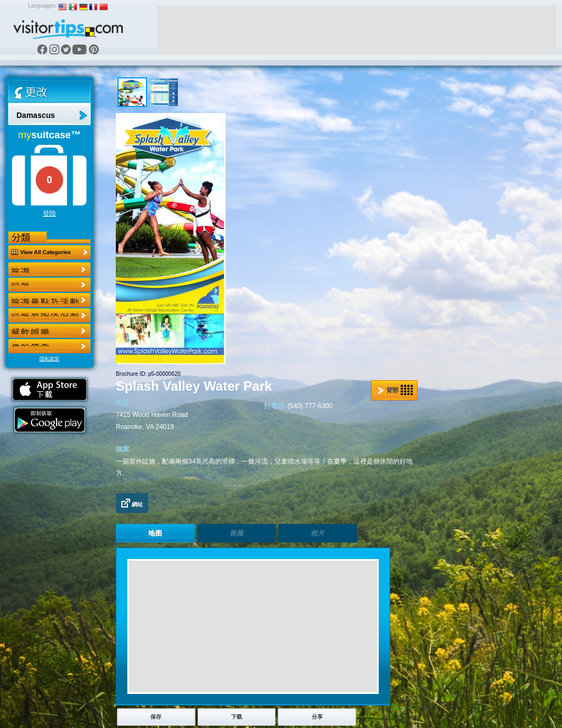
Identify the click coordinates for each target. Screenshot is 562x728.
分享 (317, 717)
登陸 (49, 213)
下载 (237, 717)
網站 (132, 503)
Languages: (42, 6)
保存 (156, 717)
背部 (395, 390)
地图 (155, 533)
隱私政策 (49, 359)
